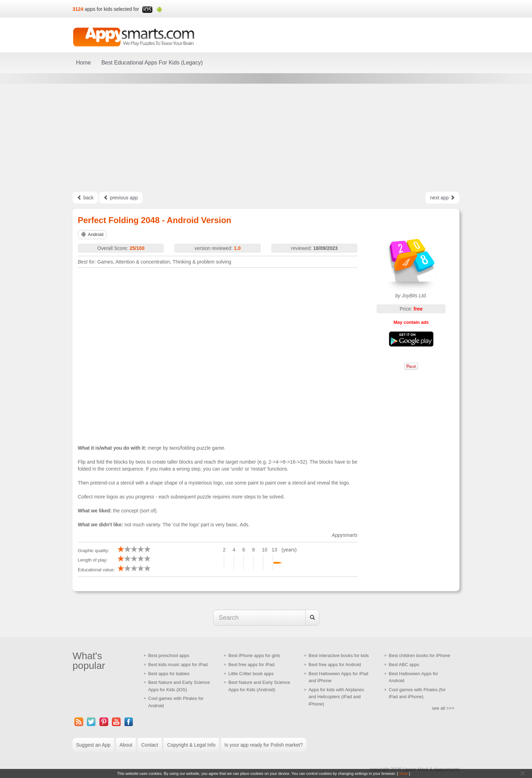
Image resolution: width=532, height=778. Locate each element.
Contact (150, 745)
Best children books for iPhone (419, 655)
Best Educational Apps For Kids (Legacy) (152, 63)
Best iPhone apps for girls (254, 655)
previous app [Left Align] (121, 198)
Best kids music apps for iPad (178, 665)
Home (83, 63)
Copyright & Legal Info (191, 745)
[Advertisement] (266, 138)
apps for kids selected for (112, 9)
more (404, 773)
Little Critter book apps (251, 674)
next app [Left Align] (442, 198)
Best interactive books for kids (339, 655)
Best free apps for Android (335, 665)
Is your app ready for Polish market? (264, 745)
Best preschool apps (169, 655)
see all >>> (443, 708)
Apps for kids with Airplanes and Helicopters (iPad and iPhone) (336, 697)
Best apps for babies (169, 674)
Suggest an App (93, 745)
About (126, 745)
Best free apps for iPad (251, 665)
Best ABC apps (404, 665)
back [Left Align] (85, 198)
